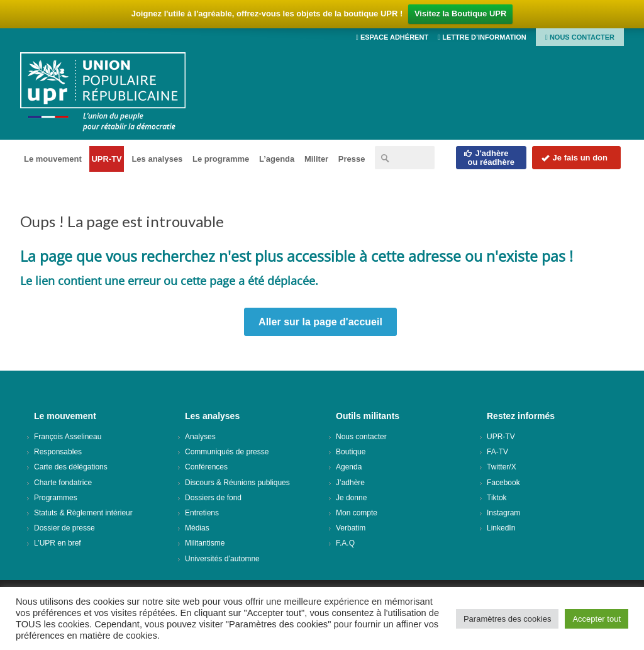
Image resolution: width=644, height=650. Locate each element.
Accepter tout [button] (597, 619)
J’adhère (350, 483)
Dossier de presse (64, 528)
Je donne (351, 498)
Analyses (200, 437)
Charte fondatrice (63, 483)
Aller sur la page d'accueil (320, 322)
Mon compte (357, 513)
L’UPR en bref (58, 543)
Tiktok (497, 498)
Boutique (351, 452)
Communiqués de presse (227, 452)
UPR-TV (106, 159)
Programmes (56, 498)
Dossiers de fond (213, 498)
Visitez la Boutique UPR (460, 14)
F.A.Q (345, 543)
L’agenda (277, 159)
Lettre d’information (482, 37)
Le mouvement (53, 159)
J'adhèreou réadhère (489, 158)
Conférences (206, 467)
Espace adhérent (392, 37)
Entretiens (202, 513)
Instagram (503, 513)
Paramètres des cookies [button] (507, 619)
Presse (352, 159)
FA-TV (497, 452)
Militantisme (205, 543)
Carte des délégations (71, 467)
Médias (197, 528)
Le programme (221, 159)
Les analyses (157, 159)
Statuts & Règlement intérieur (83, 513)
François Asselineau (68, 437)
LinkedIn (501, 528)
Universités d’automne (222, 559)
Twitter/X (502, 467)
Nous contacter (580, 37)
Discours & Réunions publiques (237, 483)
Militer (316, 159)
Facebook (503, 483)
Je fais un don (574, 158)
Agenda (349, 467)
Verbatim (351, 528)
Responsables (58, 452)
